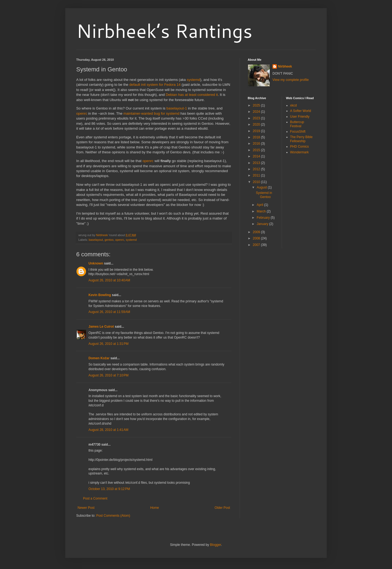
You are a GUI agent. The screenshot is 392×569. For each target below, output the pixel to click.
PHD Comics (300, 147)
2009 (257, 232)
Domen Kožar (99, 358)
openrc (82, 113)
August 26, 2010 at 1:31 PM (108, 344)
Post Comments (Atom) (113, 516)
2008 (257, 238)
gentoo (109, 240)
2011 (257, 175)
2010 (257, 182)
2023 (257, 118)
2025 (257, 105)
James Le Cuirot (101, 327)
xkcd (294, 105)
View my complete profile (291, 80)
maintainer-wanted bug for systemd (151, 113)
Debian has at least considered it (192, 95)
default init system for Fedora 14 (155, 85)
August (262, 187)
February (264, 218)
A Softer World (301, 111)
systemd (193, 80)
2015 (257, 150)
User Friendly (300, 117)
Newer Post (86, 508)
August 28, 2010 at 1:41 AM (108, 430)
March (262, 211)
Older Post (222, 508)
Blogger (215, 545)
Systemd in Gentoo (264, 195)
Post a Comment (95, 498)
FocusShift (298, 132)
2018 (257, 137)
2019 (257, 131)
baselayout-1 (177, 108)
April (260, 205)
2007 (257, 245)
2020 (257, 124)
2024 (257, 112)
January (263, 224)
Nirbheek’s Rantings (164, 31)
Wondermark (299, 152)
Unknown (96, 263)
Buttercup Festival (297, 124)
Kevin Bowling (100, 295)
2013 (257, 163)
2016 (257, 144)
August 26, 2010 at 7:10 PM (108, 375)
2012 (257, 169)
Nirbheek (285, 66)
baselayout (96, 240)
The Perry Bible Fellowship (301, 139)
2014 (257, 156)
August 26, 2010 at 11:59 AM (109, 312)
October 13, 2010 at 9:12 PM (109, 489)
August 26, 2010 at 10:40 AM (109, 280)
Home (155, 508)
